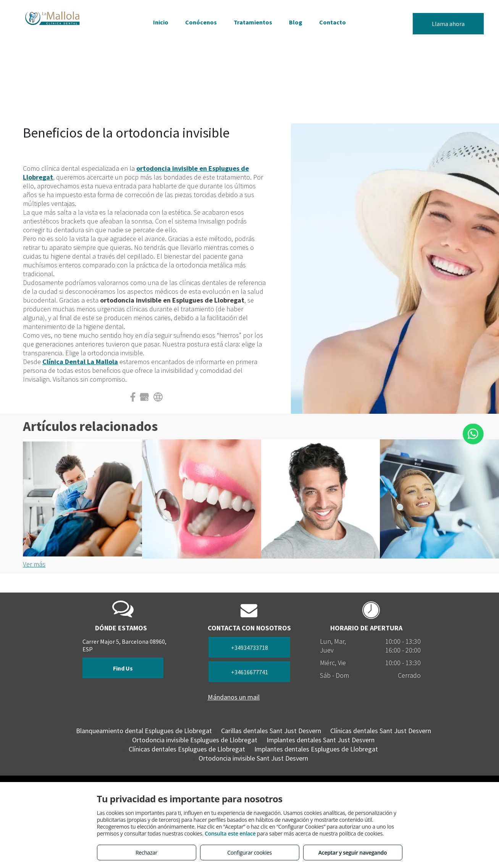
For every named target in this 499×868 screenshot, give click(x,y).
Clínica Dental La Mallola (80, 362)
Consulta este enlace (230, 833)
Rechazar (146, 853)
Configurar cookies (249, 853)
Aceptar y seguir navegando (353, 853)
